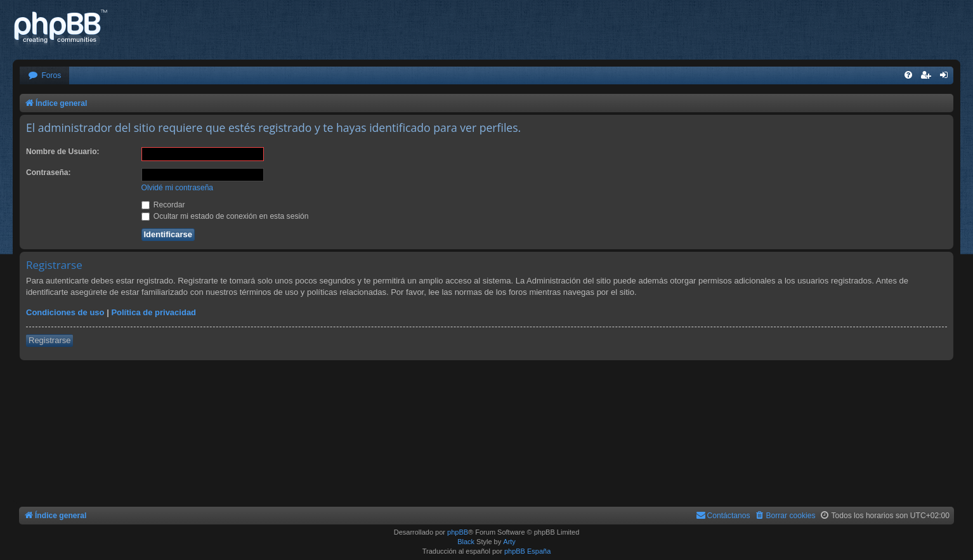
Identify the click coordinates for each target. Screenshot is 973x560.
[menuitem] (44, 76)
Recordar (163, 205)
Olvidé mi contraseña (178, 188)
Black (466, 542)
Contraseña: (49, 173)
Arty (509, 542)
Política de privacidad (153, 312)
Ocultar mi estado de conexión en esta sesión (225, 216)
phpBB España (527, 551)
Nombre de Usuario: (63, 152)
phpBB (458, 532)
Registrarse (49, 340)
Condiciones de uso (65, 312)
